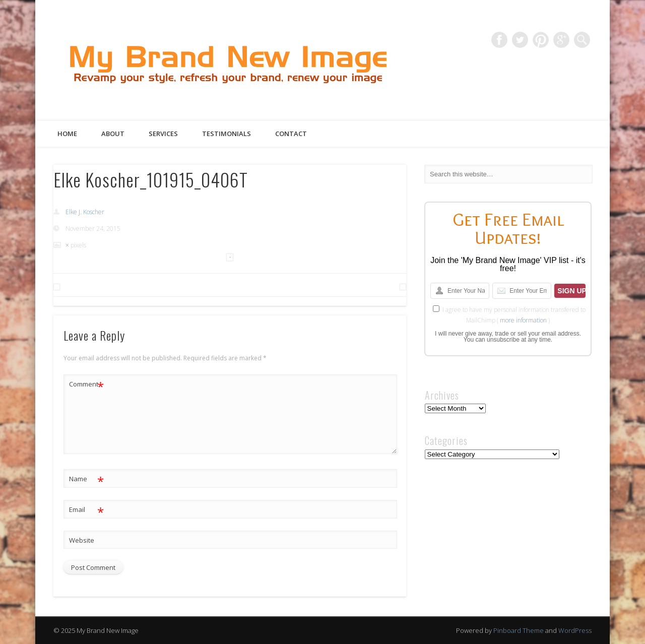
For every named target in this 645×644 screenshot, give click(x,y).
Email (86, 510)
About (113, 134)
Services (163, 134)
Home (67, 134)
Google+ (561, 40)
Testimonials (227, 134)
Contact (291, 134)
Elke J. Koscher (85, 212)
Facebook (499, 40)
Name (86, 479)
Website (82, 540)
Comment (86, 384)
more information (523, 320)
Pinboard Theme (519, 630)
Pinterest (541, 40)
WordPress (575, 630)
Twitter (520, 40)
